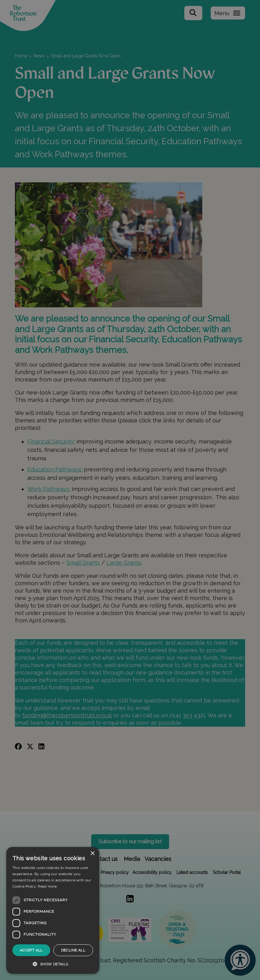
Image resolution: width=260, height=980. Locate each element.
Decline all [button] (73, 950)
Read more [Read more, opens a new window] (47, 886)
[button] (53, 964)
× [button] (92, 854)
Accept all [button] (31, 950)
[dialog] (53, 910)
